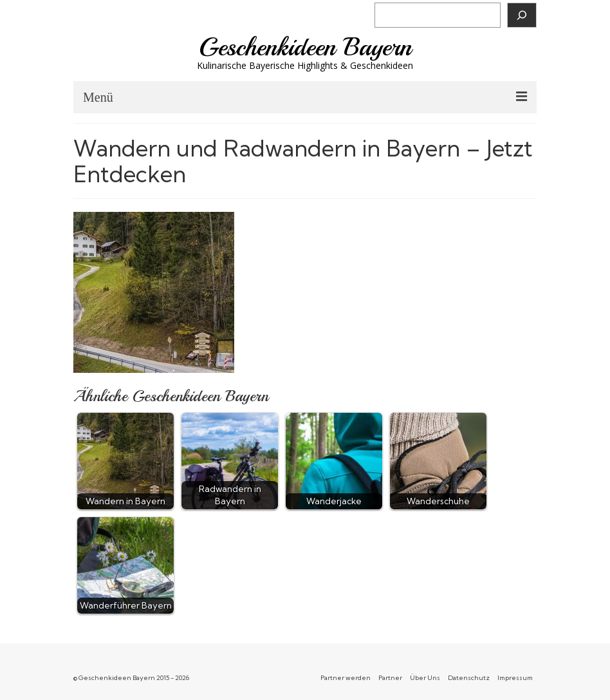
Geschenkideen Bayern (305, 47)
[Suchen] (522, 15)
